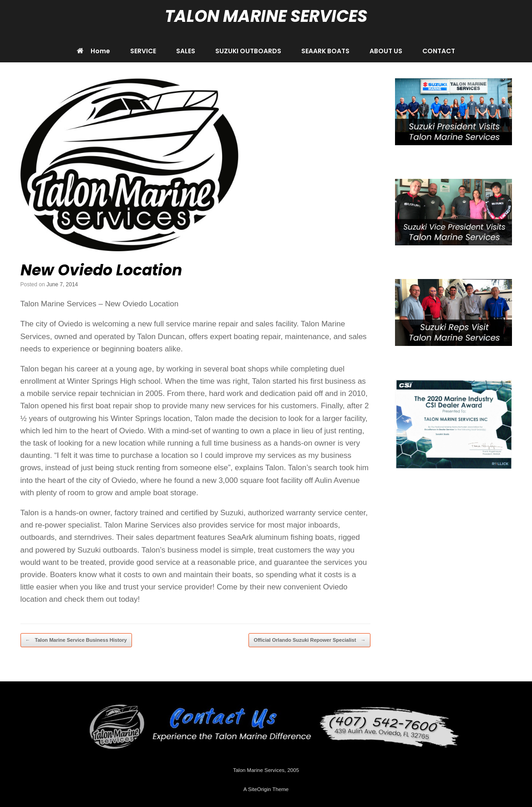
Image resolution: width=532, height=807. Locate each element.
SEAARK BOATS (325, 51)
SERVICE (143, 51)
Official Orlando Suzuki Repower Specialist (309, 640)
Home (94, 51)
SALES (186, 51)
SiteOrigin (260, 789)
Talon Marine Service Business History (76, 640)
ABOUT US (386, 51)
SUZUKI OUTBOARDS (248, 51)
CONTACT (439, 51)
